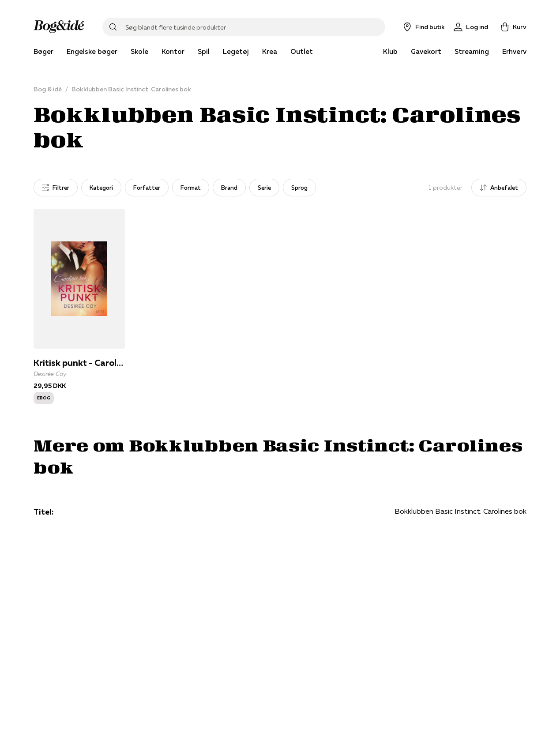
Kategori (101, 188)
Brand (229, 188)
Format (191, 188)
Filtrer (56, 188)
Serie (264, 188)
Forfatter (147, 188)
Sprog (299, 188)
